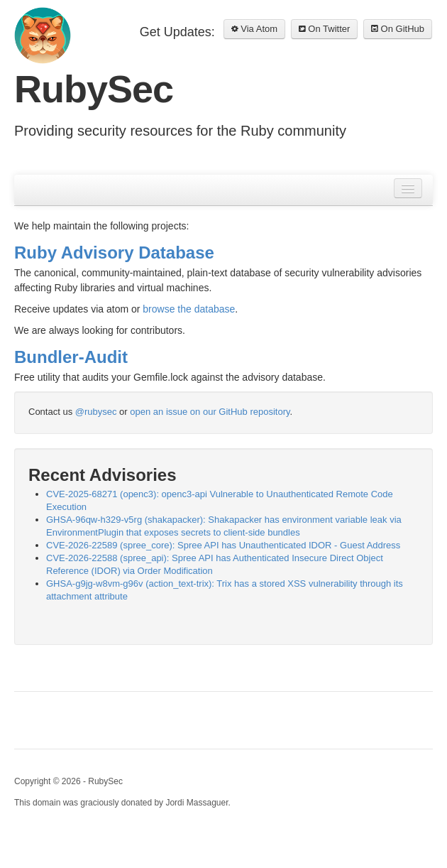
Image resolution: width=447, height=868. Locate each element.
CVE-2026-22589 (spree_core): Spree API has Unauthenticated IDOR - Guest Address (223, 545)
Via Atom (254, 29)
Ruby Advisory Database (114, 253)
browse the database (189, 309)
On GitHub (398, 29)
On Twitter (325, 29)
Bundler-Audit (71, 357)
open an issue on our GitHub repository (210, 412)
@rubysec (96, 412)
